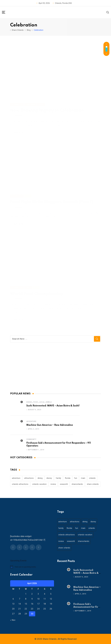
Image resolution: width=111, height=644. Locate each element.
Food (36, 402)
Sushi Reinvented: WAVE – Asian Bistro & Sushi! (53, 406)
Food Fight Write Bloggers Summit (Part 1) (52, 201)
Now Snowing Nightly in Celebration (47, 107)
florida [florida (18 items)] (68, 478)
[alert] (32, 567)
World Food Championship (37, 293)
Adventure (31, 421)
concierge (17, 113)
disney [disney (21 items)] (49, 478)
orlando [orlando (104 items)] (92, 478)
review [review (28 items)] (53, 484)
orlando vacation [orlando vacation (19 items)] (39, 484)
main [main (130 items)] (83, 478)
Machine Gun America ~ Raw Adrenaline (50, 425)
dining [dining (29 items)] (40, 478)
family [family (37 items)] (58, 478)
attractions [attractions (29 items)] (29, 478)
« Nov (13, 620)
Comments (53, 113)
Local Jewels (46, 402)
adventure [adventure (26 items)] (16, 478)
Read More (21, 129)
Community (31, 439)
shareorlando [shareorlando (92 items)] (77, 484)
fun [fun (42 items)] (76, 478)
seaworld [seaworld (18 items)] (64, 484)
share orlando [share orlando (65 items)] (93, 484)
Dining (29, 402)
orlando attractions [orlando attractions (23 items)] (20, 484)
